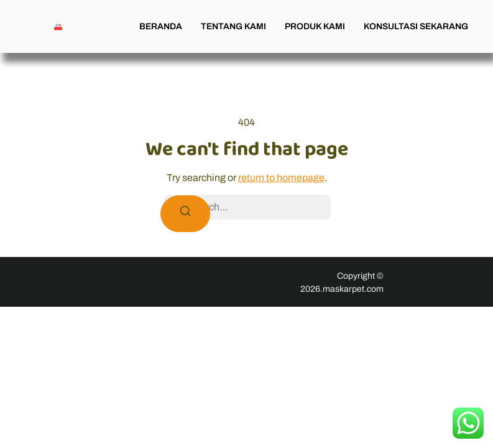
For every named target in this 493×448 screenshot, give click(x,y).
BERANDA (161, 26)
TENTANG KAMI (233, 26)
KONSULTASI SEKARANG (416, 26)
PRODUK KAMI (315, 26)
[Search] (185, 214)
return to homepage (281, 178)
